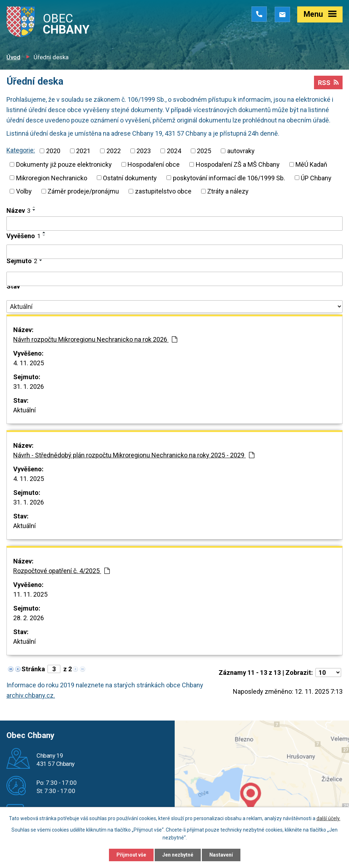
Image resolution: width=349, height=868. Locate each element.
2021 (83, 151)
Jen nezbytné (178, 855)
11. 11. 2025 (30, 594)
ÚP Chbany (316, 178)
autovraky (241, 151)
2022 (114, 151)
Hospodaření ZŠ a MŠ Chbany (238, 164)
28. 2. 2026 (29, 618)
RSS (328, 83)
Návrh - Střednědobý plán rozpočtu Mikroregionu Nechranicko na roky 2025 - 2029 (134, 455)
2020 (53, 151)
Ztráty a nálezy (228, 191)
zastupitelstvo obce (163, 191)
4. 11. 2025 (29, 363)
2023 (144, 151)
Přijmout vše (131, 855)
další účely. (328, 818)
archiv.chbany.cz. (31, 695)
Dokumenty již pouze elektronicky (64, 164)
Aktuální (24, 410)
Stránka (33, 669)
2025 (204, 151)
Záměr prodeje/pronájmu (83, 191)
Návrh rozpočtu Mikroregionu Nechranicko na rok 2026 (95, 339)
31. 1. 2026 (29, 387)
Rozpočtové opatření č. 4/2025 (61, 571)
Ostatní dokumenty (130, 178)
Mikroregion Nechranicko (52, 178)
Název (18, 210)
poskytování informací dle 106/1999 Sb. (229, 178)
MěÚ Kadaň (311, 164)
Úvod (13, 57)
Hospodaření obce (154, 164)
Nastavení (221, 855)
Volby (24, 191)
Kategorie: (21, 150)
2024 (174, 151)
